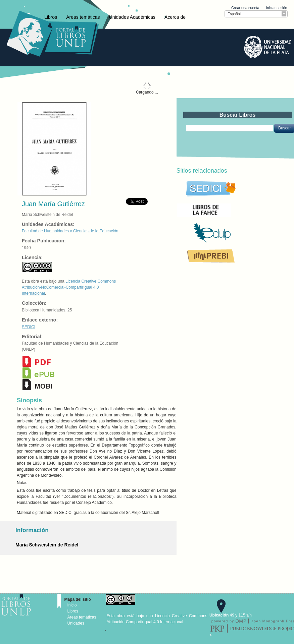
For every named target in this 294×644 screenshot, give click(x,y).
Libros (51, 17)
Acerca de (175, 17)
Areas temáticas (83, 17)
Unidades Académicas (132, 17)
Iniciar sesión (276, 8)
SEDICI (29, 327)
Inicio (72, 605)
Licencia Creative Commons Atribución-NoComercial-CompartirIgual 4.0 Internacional (69, 287)
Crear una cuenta (245, 8)
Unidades (76, 623)
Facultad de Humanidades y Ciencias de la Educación (70, 231)
